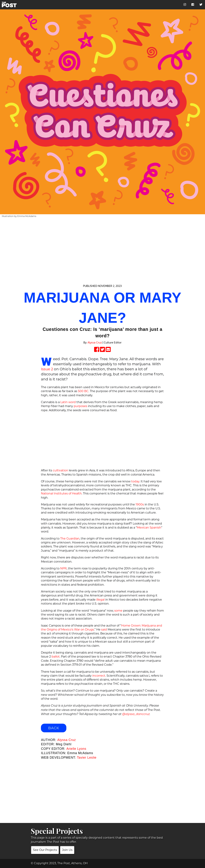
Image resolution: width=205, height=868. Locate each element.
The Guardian (70, 539)
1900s (140, 504)
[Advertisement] (102, 245)
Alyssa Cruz (95, 342)
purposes (81, 406)
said (104, 630)
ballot (56, 657)
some (118, 611)
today (135, 481)
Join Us (67, 850)
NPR (63, 568)
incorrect (99, 676)
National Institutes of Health (61, 493)
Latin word (68, 402)
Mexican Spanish (149, 528)
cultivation (60, 470)
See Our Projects (45, 850)
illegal (100, 600)
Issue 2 (47, 369)
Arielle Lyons (76, 749)
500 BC (83, 391)
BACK (54, 728)
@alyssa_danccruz (136, 714)
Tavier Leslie (87, 758)
